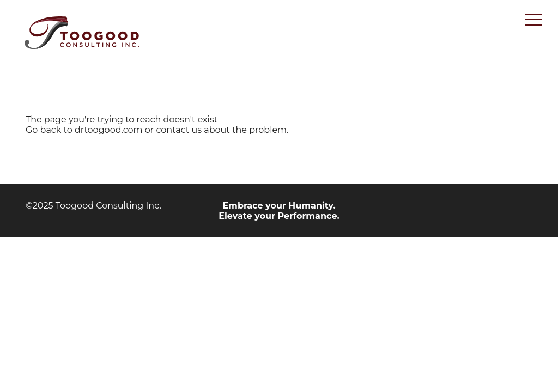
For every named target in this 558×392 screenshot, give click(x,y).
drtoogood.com (109, 130)
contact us (179, 130)
